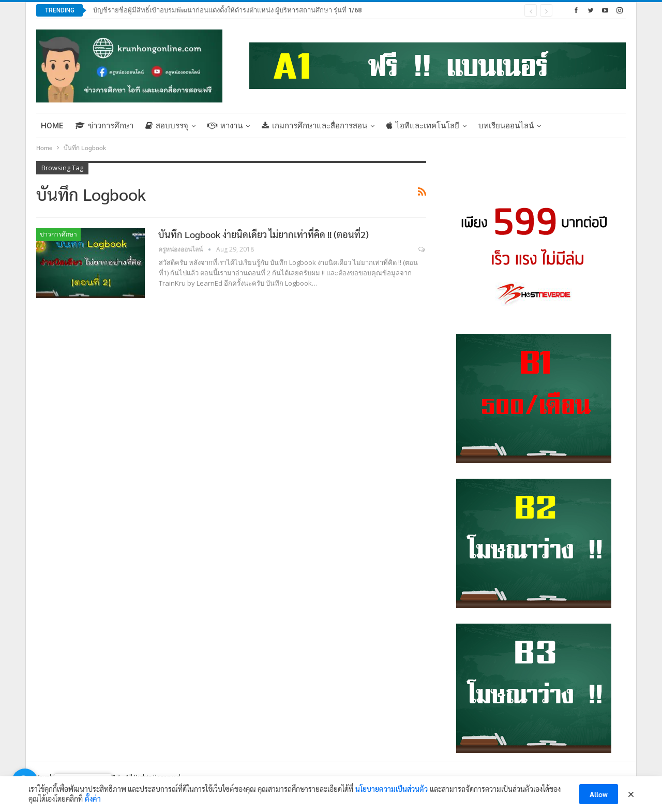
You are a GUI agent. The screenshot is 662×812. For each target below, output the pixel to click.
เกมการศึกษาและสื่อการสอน (314, 126)
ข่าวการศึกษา (104, 126)
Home (52, 126)
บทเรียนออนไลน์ (506, 126)
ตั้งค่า (93, 799)
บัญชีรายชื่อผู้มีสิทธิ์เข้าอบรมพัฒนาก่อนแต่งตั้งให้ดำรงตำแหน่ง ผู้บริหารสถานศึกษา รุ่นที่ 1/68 (227, 10)
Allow (599, 794)
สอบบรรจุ (167, 126)
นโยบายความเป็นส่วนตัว (392, 789)
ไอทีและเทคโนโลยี (423, 126)
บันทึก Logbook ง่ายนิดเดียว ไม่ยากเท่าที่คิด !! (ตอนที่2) (264, 234)
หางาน (225, 126)
